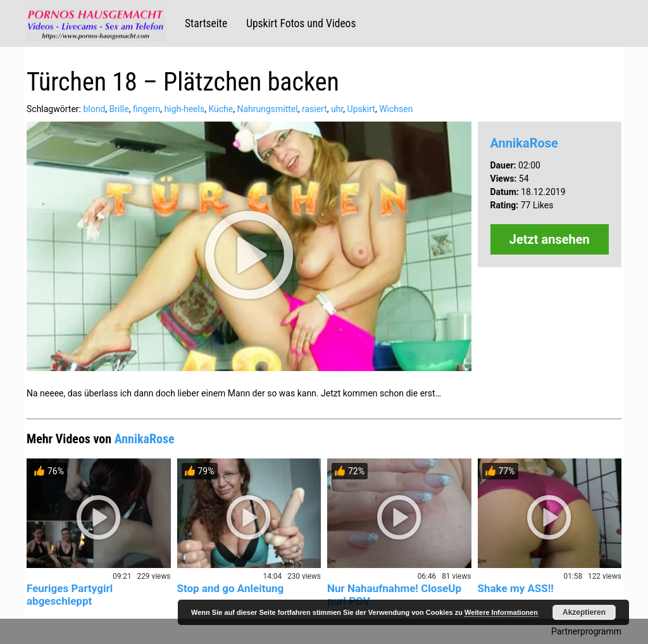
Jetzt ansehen (550, 239)
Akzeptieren (584, 612)
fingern (146, 109)
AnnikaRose (524, 143)
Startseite (206, 23)
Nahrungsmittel (267, 109)
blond (94, 109)
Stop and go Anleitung (231, 588)
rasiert (315, 109)
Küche (221, 109)
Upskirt (361, 109)
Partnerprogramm (586, 631)
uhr (337, 109)
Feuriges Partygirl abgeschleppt (70, 595)
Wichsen (396, 109)
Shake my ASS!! (516, 588)
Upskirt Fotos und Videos (301, 23)
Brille (119, 109)
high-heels (184, 109)
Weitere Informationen (501, 612)
